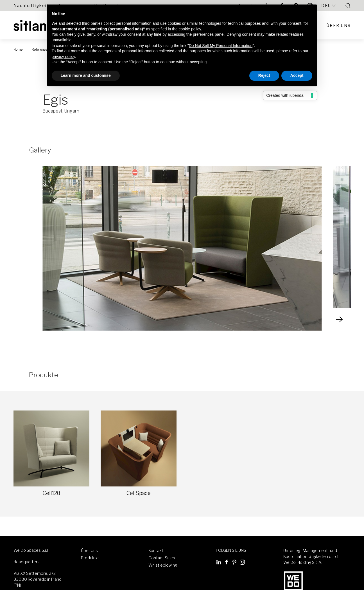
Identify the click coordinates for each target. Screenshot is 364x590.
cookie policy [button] (190, 29)
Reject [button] (264, 75)
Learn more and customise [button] (86, 75)
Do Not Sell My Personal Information (221, 46)
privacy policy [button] (63, 57)
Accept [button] (297, 75)
